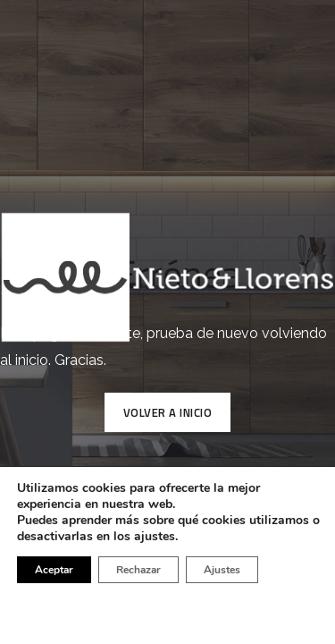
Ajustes (222, 570)
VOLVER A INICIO (168, 412)
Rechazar (138, 570)
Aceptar (54, 570)
